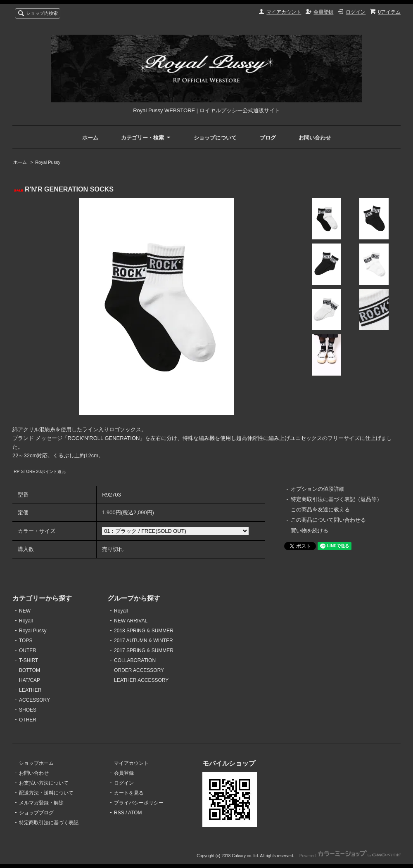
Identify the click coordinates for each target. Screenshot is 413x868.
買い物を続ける (310, 531)
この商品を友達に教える (320, 510)
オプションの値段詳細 (318, 489)
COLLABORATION (135, 660)
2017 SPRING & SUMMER (144, 650)
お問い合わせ (315, 138)
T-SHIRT (28, 660)
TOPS (26, 641)
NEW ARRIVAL (131, 621)
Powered (350, 856)
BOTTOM (30, 670)
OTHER (28, 720)
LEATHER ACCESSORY (141, 680)
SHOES (28, 710)
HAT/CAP (30, 680)
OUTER (28, 650)
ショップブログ (36, 813)
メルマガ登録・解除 (41, 803)
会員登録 (323, 12)
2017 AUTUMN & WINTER (144, 641)
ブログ (268, 138)
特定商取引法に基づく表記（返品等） (336, 499)
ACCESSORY (34, 700)
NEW (25, 611)
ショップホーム (36, 763)
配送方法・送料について (46, 793)
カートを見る (129, 793)
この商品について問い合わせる (328, 520)
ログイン (356, 12)
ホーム (90, 138)
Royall (26, 621)
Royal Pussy (48, 162)
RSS (119, 813)
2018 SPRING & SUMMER (144, 631)
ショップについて (215, 138)
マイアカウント (284, 12)
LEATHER (30, 690)
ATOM (135, 813)
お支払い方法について (44, 783)
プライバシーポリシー (139, 803)
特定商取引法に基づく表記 (49, 823)
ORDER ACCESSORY (139, 670)
